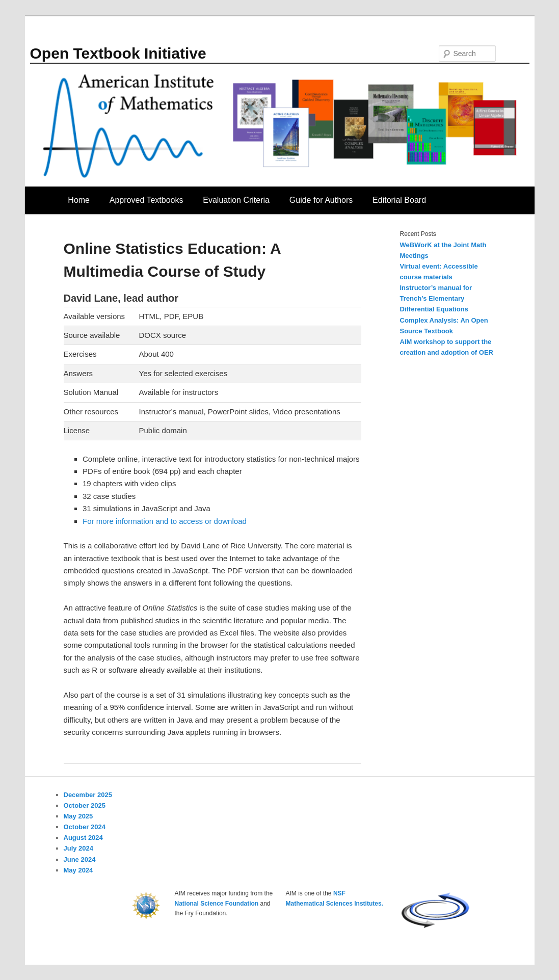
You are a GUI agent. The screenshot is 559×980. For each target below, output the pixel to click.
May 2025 (78, 816)
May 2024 (78, 870)
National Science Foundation (217, 904)
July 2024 (79, 848)
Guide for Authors (321, 200)
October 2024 (85, 827)
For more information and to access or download (165, 521)
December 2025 (88, 795)
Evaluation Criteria (236, 200)
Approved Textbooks (147, 200)
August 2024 (83, 838)
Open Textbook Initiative (118, 53)
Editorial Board (399, 200)
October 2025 (85, 805)
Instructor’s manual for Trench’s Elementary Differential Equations (436, 298)
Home (79, 200)
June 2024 (80, 859)
